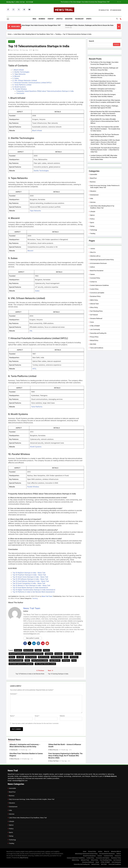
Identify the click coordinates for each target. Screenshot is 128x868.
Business (42, 19)
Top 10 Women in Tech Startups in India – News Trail (31, 586)
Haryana (46, 650)
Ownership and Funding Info (98, 333)
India (34, 19)
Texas (74, 660)
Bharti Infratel (37, 131)
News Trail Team (14, 50)
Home (92, 322)
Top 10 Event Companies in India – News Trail (29, 583)
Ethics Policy (94, 307)
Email (37, 716)
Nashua (12, 657)
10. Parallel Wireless (20, 89)
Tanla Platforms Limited (40, 660)
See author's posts (33, 638)
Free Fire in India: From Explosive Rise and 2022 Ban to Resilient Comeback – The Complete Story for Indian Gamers (105, 129)
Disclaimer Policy (95, 296)
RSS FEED (93, 344)
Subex (37, 291)
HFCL (34, 369)
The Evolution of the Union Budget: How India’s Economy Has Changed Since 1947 (85, 2)
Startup (51, 19)
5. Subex (16, 78)
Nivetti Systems (36, 447)
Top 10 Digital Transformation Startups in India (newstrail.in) (34, 590)
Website (62, 716)
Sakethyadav (14, 750)
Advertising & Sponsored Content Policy (102, 260)
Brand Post (93, 178)
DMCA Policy (94, 300)
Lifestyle (59, 19)
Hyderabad (49, 654)
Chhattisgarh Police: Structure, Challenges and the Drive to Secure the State (100, 25)
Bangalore (18, 650)
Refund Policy (94, 340)
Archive (93, 249)
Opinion (92, 215)
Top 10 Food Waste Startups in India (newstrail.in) (30, 588)
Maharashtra (69, 654)
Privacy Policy (94, 337)
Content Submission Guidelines (99, 285)
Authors (92, 267)
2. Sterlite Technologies (21, 72)
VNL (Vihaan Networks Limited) (45, 664)
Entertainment (94, 195)
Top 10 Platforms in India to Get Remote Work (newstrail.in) (34, 592)
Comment (14, 694)
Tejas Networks (35, 211)
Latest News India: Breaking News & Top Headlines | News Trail (28, 818)
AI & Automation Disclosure (98, 263)
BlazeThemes (24, 858)
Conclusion (20, 93)
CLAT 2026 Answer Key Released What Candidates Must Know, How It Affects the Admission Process (103, 76)
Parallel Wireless (33, 487)
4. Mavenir (16, 76)
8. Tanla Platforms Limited (22, 85)
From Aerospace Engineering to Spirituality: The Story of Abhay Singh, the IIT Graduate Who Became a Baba (65, 756)
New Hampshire (31, 657)
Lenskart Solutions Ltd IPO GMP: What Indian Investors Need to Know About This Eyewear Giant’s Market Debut (104, 157)
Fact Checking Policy (96, 311)
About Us (93, 252)
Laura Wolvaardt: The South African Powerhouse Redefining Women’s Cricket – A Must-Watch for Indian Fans (105, 150)
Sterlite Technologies (41, 171)
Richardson (74, 657)
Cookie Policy (94, 289)
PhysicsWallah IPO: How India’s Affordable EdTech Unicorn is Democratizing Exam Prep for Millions (105, 121)
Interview (93, 202)
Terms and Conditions (97, 348)
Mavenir (30, 251)
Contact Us (93, 282)
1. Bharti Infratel (18, 70)
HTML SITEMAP (95, 326)
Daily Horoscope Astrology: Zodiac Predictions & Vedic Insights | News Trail (32, 799)
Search (91, 41)
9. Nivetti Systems (19, 87)
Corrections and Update (97, 293)
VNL (31, 331)
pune (66, 657)
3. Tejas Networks (19, 74)
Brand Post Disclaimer (97, 271)
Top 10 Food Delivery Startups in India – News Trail (31, 581)
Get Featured (94, 315)
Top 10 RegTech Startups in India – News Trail (29, 573)
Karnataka (58, 654)
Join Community (95, 329)
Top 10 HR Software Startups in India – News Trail (30, 579)
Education (69, 19)
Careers (92, 274)
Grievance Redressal (96, 318)
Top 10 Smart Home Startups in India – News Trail (30, 577)
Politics (92, 219)
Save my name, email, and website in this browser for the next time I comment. (35, 724)
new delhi (20, 657)
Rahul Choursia (54, 750)
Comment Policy (95, 278)
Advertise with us (95, 256)
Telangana (66, 660)
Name (12, 716)
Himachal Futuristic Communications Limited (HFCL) (26, 654)
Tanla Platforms (37, 407)
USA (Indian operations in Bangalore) (21, 664)
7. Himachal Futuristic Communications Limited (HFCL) (32, 83)
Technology (79, 19)
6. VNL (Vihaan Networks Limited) (25, 80)
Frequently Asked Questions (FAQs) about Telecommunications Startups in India (45, 91)
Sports (89, 19)
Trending (11, 42)
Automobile (94, 174)
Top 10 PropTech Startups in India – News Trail (29, 575)
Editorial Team (94, 304)
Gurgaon (38, 650)
